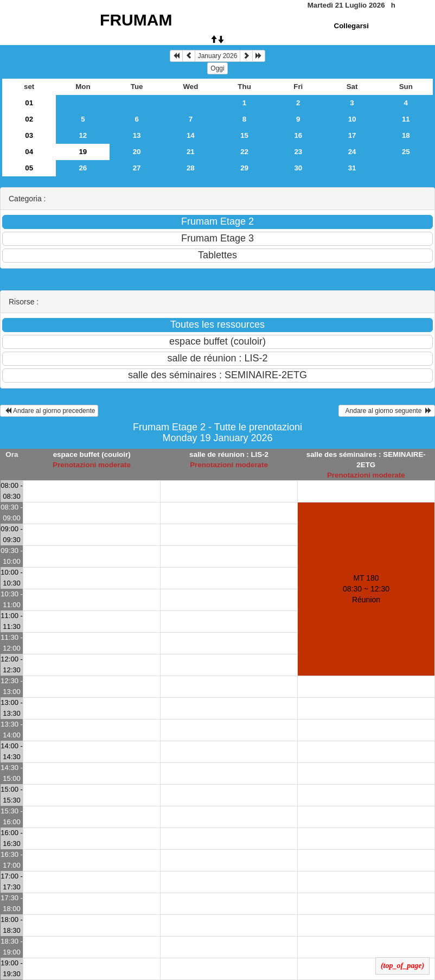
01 (29, 103)
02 (29, 119)
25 (406, 152)
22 (244, 152)
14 (191, 135)
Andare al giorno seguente (387, 411)
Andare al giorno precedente (49, 411)
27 (137, 168)
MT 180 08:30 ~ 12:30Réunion (366, 589)
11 (406, 119)
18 (406, 135)
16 (298, 135)
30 (298, 168)
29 (244, 168)
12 (83, 135)
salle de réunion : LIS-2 (229, 454)
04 (29, 152)
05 (29, 168)
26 (83, 168)
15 (244, 135)
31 (352, 168)
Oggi (217, 68)
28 (191, 168)
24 (352, 152)
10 (352, 119)
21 (191, 152)
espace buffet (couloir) (92, 454)
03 (29, 135)
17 (352, 135)
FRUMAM (136, 20)
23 (298, 152)
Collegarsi (351, 26)
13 (137, 135)
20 (137, 152)
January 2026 (218, 56)
